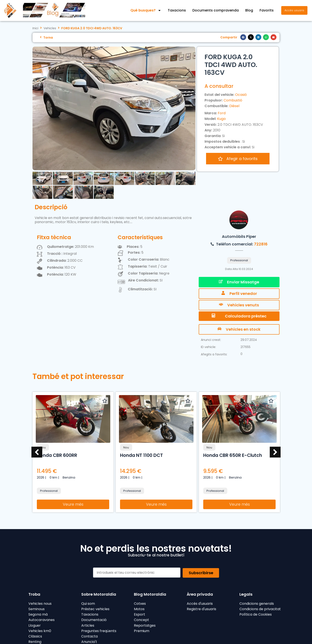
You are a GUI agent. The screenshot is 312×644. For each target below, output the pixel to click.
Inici (35, 28)
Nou (43, 447)
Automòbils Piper (239, 236)
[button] (243, 37)
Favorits (267, 10)
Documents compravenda (216, 10)
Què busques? (146, 10)
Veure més (73, 504)
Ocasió (241, 95)
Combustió (233, 100)
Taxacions (177, 10)
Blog (249, 10)
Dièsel (234, 106)
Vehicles (50, 28)
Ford (222, 113)
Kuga (221, 119)
